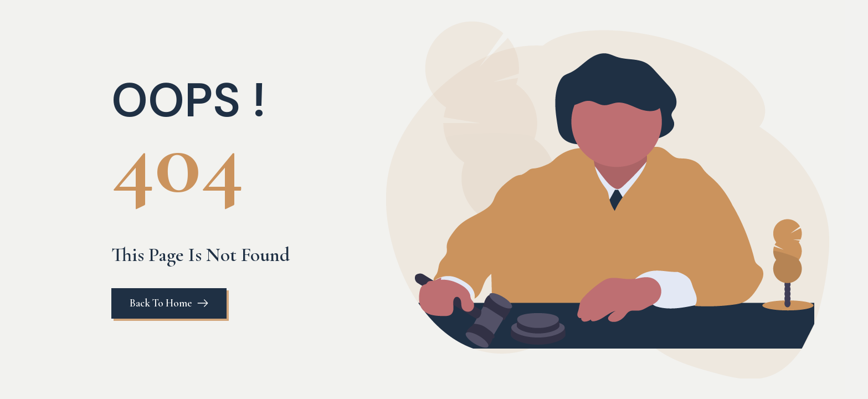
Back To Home (161, 303)
